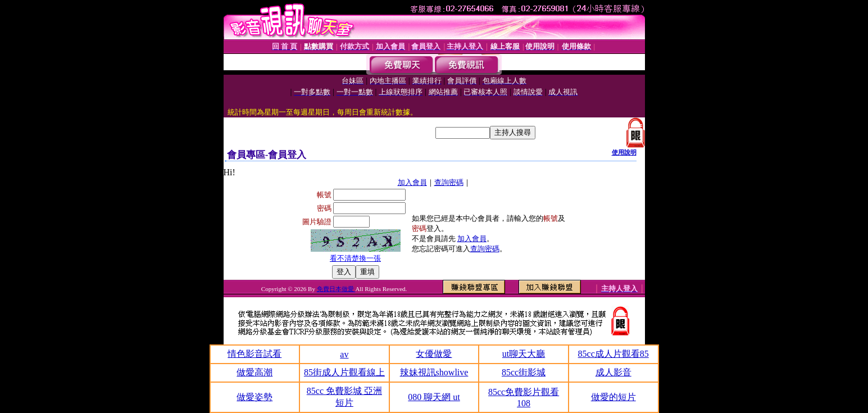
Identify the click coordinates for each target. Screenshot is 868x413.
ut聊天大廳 (524, 354)
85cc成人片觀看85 (613, 354)
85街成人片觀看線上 (344, 372)
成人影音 (613, 372)
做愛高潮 (255, 372)
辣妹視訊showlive (434, 372)
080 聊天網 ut (434, 397)
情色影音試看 (255, 354)
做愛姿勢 (255, 397)
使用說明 (624, 152)
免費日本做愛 (336, 289)
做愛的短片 (613, 397)
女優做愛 (434, 354)
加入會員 (412, 182)
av (344, 354)
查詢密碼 (449, 182)
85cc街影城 (524, 372)
